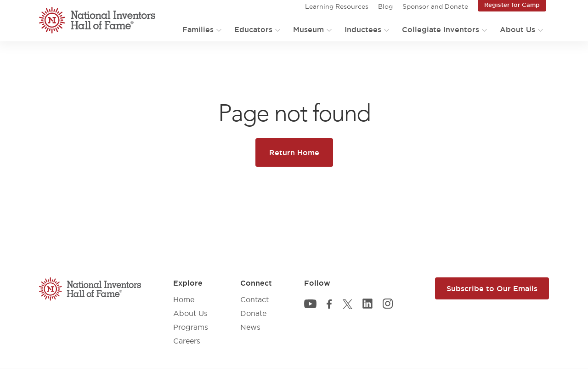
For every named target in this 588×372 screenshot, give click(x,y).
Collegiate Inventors (441, 29)
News (250, 327)
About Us (517, 29)
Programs (191, 327)
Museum (308, 29)
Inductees (363, 29)
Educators (253, 29)
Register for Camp (512, 5)
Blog (385, 6)
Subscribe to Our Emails (492, 288)
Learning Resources (337, 6)
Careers (187, 341)
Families (198, 29)
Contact (254, 299)
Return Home (294, 152)
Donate (253, 313)
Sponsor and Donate (435, 6)
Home (184, 299)
